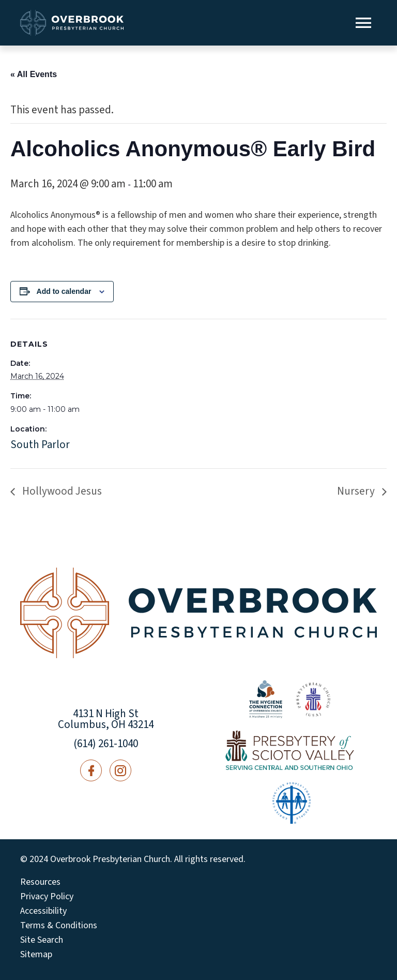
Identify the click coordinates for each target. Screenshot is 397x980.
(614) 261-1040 (106, 744)
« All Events (34, 74)
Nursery (357, 491)
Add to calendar (64, 291)
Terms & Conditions (59, 926)
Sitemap (36, 955)
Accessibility (43, 911)
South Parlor (40, 444)
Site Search (42, 940)
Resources (40, 882)
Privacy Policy (47, 897)
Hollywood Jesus (61, 491)
